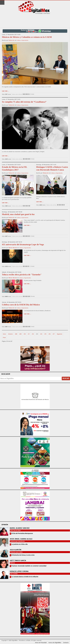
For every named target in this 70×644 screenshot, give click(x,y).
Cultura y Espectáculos (22, 40)
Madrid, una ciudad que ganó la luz (18, 214)
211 (29, 334)
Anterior (10, 334)
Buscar (66, 378)
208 (16, 334)
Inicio (4, 334)
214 (41, 334)
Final (4, 338)
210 (25, 334)
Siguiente (59, 334)
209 (20, 334)
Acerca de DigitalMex (55, 643)
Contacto (66, 643)
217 (54, 334)
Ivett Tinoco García (18, 561)
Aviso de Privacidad (41, 643)
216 (49, 334)
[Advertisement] (35, 21)
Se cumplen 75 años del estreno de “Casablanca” (24, 102)
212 (33, 334)
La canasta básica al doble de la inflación (25, 577)
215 (45, 334)
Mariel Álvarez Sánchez (20, 528)
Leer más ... (6, 91)
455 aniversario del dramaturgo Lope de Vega (23, 244)
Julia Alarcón (16, 550)
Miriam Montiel (13, 248)
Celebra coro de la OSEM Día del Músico (21, 305)
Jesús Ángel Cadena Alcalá (21, 539)
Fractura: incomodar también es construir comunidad (29, 566)
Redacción (12, 40)
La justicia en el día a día (19, 544)
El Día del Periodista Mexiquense (22, 533)
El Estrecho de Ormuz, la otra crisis (23, 555)
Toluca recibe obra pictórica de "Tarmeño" (22, 275)
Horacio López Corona (19, 571)
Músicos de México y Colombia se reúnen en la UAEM (27, 37)
